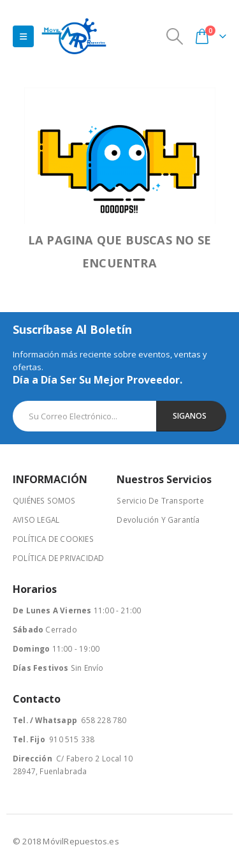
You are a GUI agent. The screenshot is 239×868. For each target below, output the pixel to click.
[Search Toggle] (175, 36)
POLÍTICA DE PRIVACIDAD (58, 558)
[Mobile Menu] (23, 36)
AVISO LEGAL (36, 520)
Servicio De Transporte (160, 500)
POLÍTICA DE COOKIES (53, 539)
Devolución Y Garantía (158, 520)
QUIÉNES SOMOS (44, 500)
